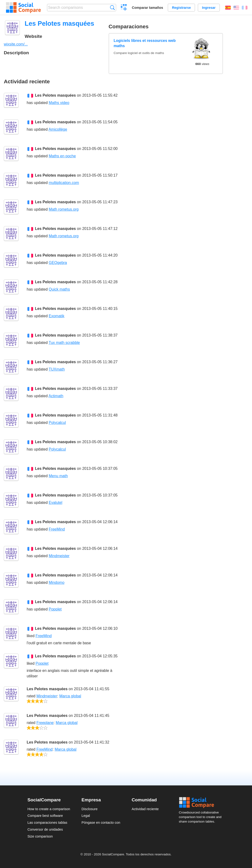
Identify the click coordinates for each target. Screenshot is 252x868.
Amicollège (58, 129)
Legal (86, 816)
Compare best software (45, 816)
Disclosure (89, 809)
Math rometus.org (64, 209)
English (236, 8)
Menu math (58, 476)
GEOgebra (58, 263)
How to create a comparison (49, 809)
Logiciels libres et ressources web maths (145, 43)
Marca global (70, 696)
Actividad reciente (145, 809)
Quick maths (59, 289)
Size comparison (40, 836)
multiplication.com (64, 183)
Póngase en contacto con (101, 823)
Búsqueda (112, 7)
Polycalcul (57, 423)
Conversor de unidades (45, 829)
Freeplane (45, 723)
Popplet (55, 609)
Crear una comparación (124, 8)
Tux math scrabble (64, 343)
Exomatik (57, 316)
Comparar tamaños (148, 8)
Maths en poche (62, 156)
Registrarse (181, 8)
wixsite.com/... (16, 44)
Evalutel (56, 503)
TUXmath (57, 369)
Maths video (59, 103)
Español (228, 8)
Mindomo (57, 583)
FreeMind (57, 529)
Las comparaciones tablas (47, 823)
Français (245, 8)
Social (202, 803)
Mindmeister (59, 556)
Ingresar (209, 8)
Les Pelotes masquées (55, 95)
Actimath (56, 396)
